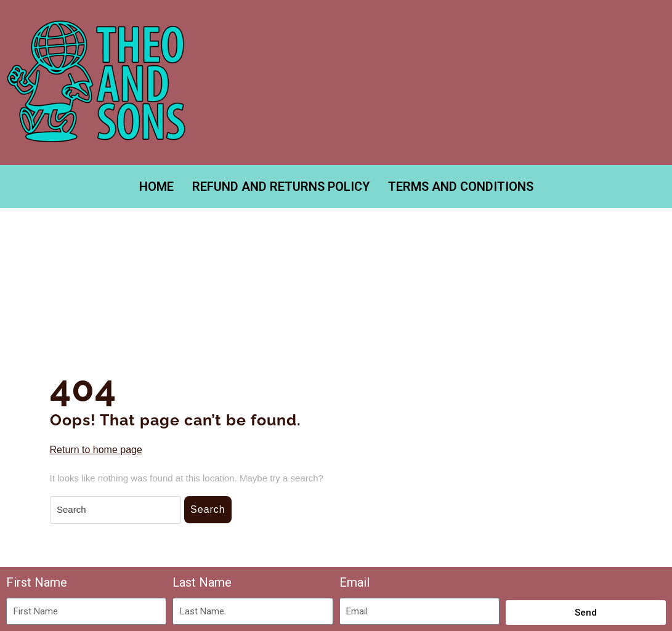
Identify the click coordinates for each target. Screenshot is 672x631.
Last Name (202, 582)
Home (156, 187)
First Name (37, 582)
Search (208, 509)
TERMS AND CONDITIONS (461, 187)
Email (354, 582)
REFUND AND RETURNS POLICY (281, 187)
